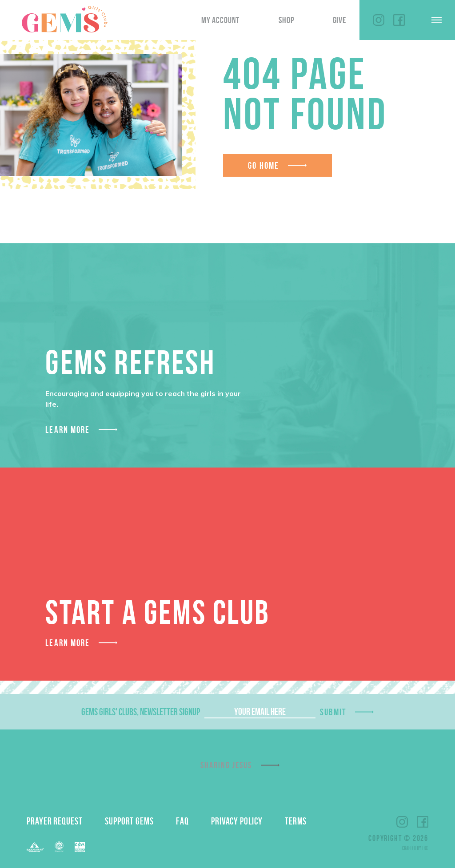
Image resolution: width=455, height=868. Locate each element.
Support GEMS (129, 821)
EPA (80, 847)
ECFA (59, 847)
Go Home (263, 165)
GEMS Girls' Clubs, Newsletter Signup (141, 712)
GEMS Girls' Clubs (64, 19)
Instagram (379, 20)
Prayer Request (55, 821)
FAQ (182, 821)
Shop (286, 20)
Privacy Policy (237, 821)
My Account (220, 20)
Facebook (399, 20)
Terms (296, 821)
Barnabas (35, 847)
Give (339, 20)
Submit (333, 712)
